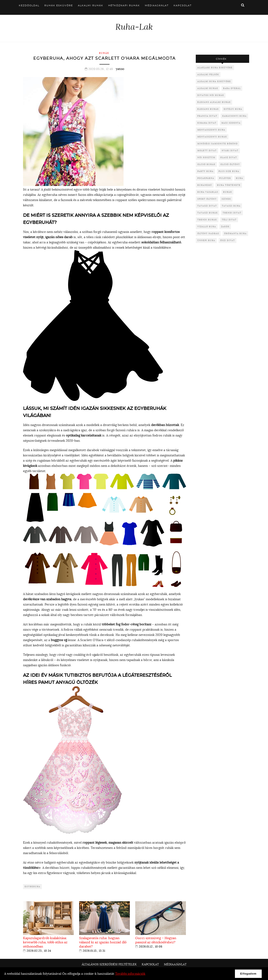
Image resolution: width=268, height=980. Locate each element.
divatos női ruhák (211, 95)
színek (226, 199)
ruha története (229, 185)
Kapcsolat (183, 6)
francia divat (207, 116)
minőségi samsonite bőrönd (218, 144)
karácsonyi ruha (234, 116)
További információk (130, 974)
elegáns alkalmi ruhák (214, 102)
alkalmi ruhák (208, 88)
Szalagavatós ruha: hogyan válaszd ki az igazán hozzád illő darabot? (103, 942)
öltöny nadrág (208, 233)
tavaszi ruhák (208, 213)
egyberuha (33, 886)
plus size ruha (229, 171)
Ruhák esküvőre (59, 6)
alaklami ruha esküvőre (215, 68)
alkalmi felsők (208, 74)
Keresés (243, 5)
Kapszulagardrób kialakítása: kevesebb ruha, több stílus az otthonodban (45, 942)
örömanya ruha (235, 233)
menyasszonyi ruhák (212, 137)
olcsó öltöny (230, 164)
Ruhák (104, 53)
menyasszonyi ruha (211, 130)
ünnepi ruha (206, 240)
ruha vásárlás (208, 192)
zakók (225, 227)
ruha (240, 178)
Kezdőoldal (29, 6)
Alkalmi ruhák (91, 6)
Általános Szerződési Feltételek (109, 964)
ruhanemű (205, 185)
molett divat (207, 150)
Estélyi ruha (233, 109)
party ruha (206, 171)
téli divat (229, 220)
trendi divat (232, 213)
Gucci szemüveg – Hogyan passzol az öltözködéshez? (156, 940)
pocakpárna (206, 178)
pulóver (225, 178)
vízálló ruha (207, 227)
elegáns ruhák (208, 109)
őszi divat (228, 240)
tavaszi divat (207, 206)
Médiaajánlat (157, 6)
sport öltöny (207, 199)
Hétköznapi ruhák (124, 6)
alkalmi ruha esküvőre (214, 81)
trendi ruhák (207, 220)
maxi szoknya (231, 123)
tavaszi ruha (231, 206)
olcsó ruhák (206, 164)
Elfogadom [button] (248, 974)
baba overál (232, 88)
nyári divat (230, 150)
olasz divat (229, 157)
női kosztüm (206, 157)
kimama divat (207, 123)
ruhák (228, 192)
